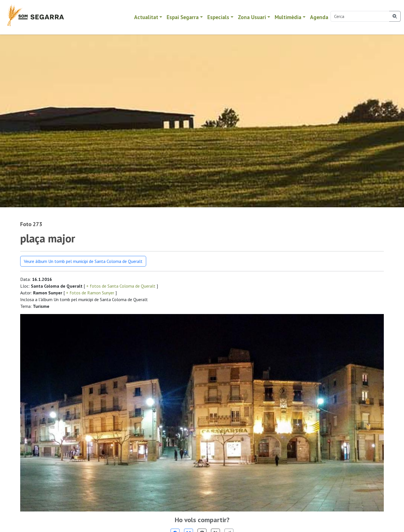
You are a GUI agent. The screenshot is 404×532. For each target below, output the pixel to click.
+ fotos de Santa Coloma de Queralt (121, 286)
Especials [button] (218, 17)
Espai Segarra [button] (183, 17)
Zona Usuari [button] (252, 17)
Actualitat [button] (146, 17)
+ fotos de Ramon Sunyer (90, 293)
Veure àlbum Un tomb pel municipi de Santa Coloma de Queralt (83, 261)
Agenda (319, 17)
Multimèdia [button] (288, 17)
